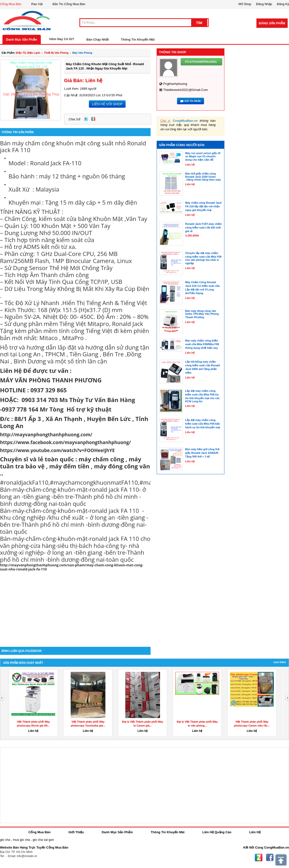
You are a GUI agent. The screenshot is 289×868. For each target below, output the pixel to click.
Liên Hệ (255, 832)
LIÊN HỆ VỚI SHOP (107, 104)
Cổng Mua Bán (11, 4)
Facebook (270, 858)
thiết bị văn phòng (56, 53)
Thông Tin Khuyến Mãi (138, 39)
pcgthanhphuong (175, 84)
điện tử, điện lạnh (28, 53)
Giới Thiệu (76, 832)
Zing (93, 119)
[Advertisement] (75, 605)
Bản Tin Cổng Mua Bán (69, 4)
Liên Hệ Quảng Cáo (217, 832)
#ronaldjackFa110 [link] (24, 482)
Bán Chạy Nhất (98, 39)
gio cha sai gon (43, 840)
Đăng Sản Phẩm (272, 23)
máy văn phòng (82, 53)
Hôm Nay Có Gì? (62, 39)
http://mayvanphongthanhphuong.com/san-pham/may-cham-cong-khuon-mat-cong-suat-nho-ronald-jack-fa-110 (72, 567)
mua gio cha (21, 840)
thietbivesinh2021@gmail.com (186, 90)
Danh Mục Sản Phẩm (22, 39)
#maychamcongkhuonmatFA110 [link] (94, 482)
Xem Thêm (280, 662)
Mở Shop (245, 4)
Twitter (86, 119)
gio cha (5, 840)
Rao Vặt (37, 4)
